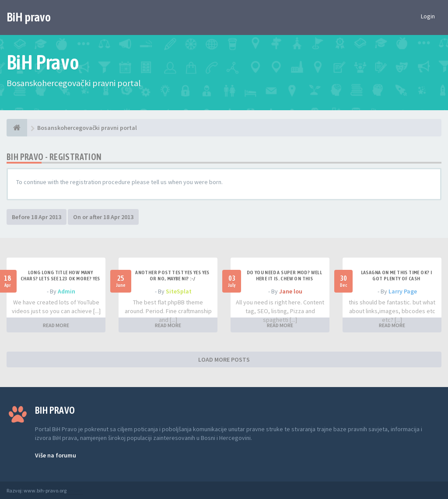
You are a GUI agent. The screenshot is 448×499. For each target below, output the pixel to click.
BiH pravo (29, 17)
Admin (66, 291)
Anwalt (75, 490)
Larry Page (403, 291)
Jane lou (291, 291)
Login (428, 16)
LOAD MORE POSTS (224, 359)
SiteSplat (179, 291)
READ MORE (56, 325)
